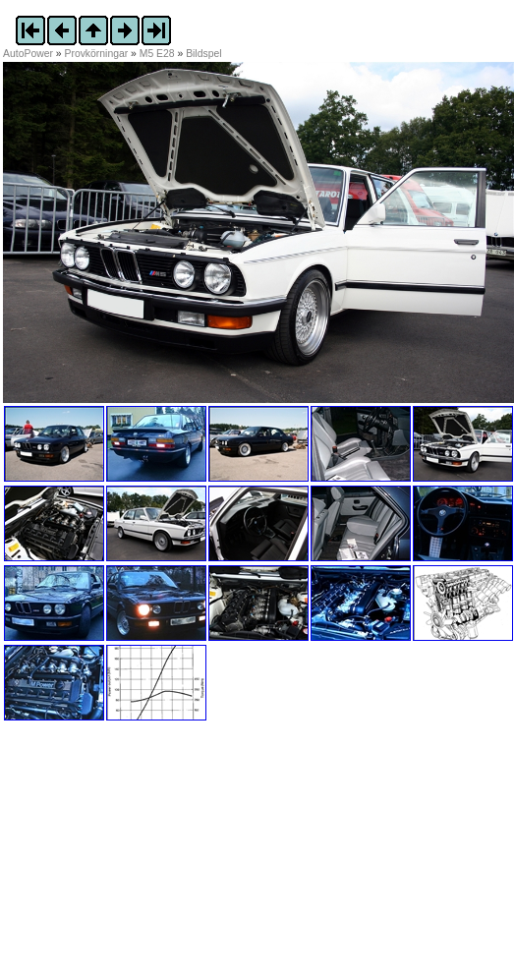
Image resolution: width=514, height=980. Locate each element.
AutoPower (28, 54)
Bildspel (203, 54)
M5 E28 (157, 54)
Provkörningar (97, 54)
